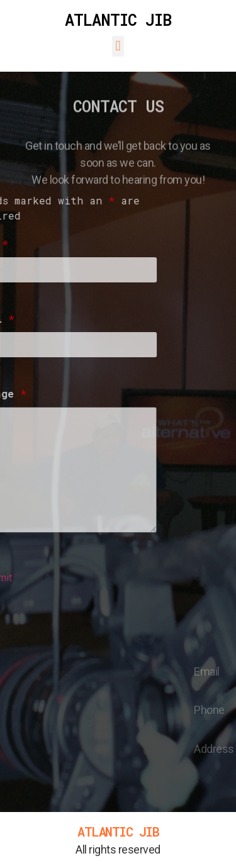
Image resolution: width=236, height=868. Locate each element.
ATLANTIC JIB (118, 20)
